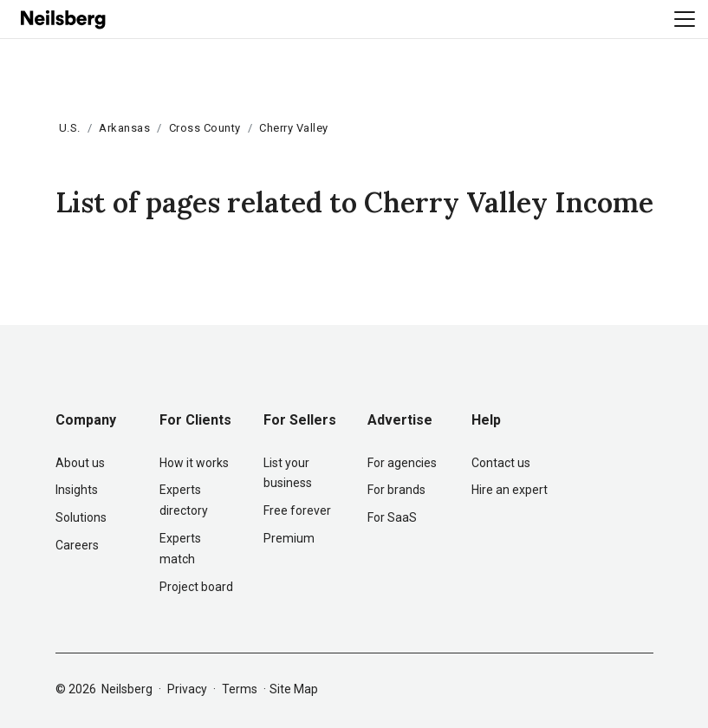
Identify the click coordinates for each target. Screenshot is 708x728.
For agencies (402, 463)
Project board (196, 587)
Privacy (187, 689)
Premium (289, 538)
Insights (77, 490)
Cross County (205, 128)
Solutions (81, 517)
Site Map (294, 689)
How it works (194, 463)
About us (80, 463)
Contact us (501, 463)
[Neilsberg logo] (64, 18)
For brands (396, 490)
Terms (240, 689)
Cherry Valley (294, 128)
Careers (77, 545)
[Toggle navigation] (685, 19)
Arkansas (124, 128)
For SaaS (392, 517)
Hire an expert (510, 490)
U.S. (70, 128)
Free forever (297, 510)
